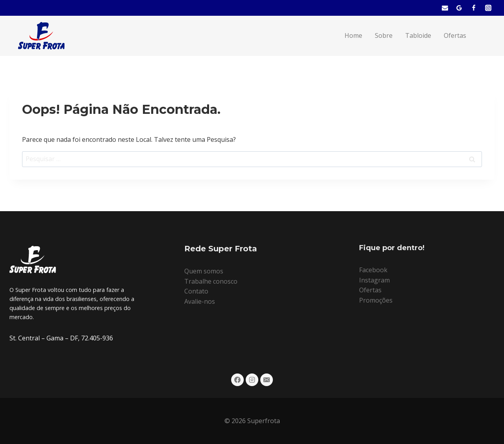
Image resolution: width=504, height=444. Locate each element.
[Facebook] (474, 8)
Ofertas (455, 35)
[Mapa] (459, 8)
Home (353, 35)
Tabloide (418, 35)
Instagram (374, 280)
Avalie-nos (200, 301)
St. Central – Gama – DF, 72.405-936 (61, 338)
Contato (196, 291)
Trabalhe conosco (211, 281)
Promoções (376, 300)
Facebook (373, 270)
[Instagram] (488, 8)
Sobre (384, 35)
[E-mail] (445, 8)
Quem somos (204, 271)
